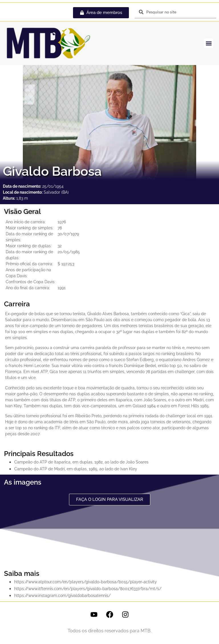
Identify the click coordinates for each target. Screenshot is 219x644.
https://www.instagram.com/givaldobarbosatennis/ (62, 596)
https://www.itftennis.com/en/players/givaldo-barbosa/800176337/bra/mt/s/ (88, 589)
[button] (209, 43)
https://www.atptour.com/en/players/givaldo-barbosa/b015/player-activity (86, 582)
